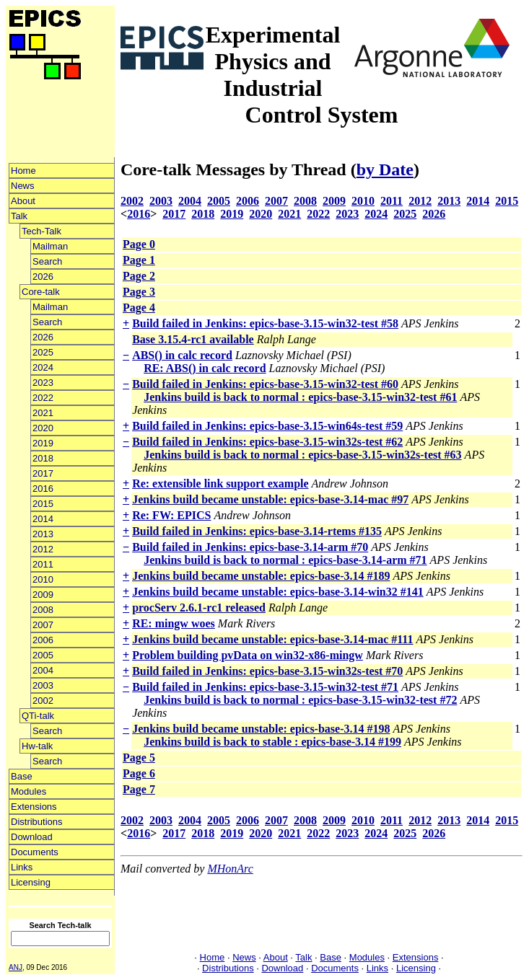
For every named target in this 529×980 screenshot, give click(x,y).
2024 (43, 367)
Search (47, 261)
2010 (43, 579)
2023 (43, 383)
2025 (43, 352)
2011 (43, 564)
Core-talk (41, 292)
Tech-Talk (41, 231)
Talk (19, 216)
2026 (43, 277)
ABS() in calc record (182, 355)
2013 (43, 534)
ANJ (16, 967)
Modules (29, 791)
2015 (43, 504)
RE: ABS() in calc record (205, 368)
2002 (43, 701)
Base (22, 776)
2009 (43, 595)
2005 (43, 655)
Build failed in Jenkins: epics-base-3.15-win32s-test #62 (267, 442)
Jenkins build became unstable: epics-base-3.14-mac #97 (270, 499)
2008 (43, 610)
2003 (43, 685)
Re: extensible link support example (220, 484)
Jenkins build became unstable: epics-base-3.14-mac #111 (272, 639)
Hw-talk (37, 746)
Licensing (31, 882)
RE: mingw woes (174, 623)
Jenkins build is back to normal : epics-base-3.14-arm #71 (285, 560)
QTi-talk (38, 716)
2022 (43, 398)
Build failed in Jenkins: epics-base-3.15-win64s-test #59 (267, 426)
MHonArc (230, 869)
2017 (43, 473)
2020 (43, 428)
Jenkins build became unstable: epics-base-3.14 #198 (261, 729)
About (23, 201)
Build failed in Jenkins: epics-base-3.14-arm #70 (250, 547)
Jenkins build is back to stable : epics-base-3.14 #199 (272, 742)
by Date (385, 169)
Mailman (50, 246)
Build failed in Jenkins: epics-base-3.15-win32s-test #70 (267, 671)
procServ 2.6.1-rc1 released (199, 608)
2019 (43, 443)
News (23, 186)
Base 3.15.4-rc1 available (193, 339)
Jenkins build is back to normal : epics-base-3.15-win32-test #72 (300, 700)
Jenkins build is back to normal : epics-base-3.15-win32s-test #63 (302, 455)
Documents (35, 852)
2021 (43, 413)
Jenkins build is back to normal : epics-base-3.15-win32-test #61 (300, 397)
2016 (43, 489)
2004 (43, 670)
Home (23, 171)
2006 (43, 640)
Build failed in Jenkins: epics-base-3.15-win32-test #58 (265, 323)
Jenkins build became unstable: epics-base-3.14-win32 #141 (278, 592)
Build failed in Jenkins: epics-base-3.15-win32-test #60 (265, 384)
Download (32, 837)
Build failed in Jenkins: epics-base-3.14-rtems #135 (257, 531)
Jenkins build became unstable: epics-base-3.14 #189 (261, 576)
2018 (43, 458)
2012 (43, 549)
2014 (43, 519)
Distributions (37, 822)
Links (22, 867)
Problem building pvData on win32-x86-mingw (248, 655)
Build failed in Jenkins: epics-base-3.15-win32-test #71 (265, 687)
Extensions (34, 807)
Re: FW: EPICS (171, 515)
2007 (43, 625)
